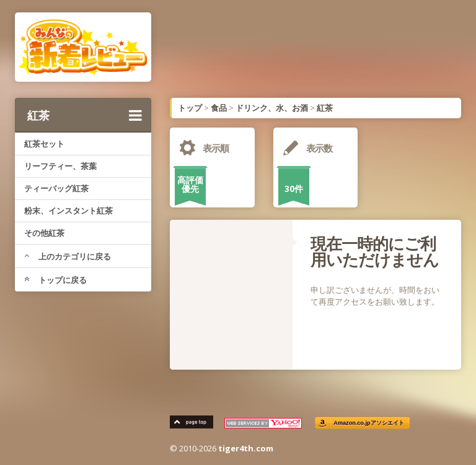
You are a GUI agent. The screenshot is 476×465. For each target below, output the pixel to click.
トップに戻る (55, 280)
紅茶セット (44, 144)
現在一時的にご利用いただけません (375, 251)
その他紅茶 (44, 233)
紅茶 (85, 115)
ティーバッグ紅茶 (56, 188)
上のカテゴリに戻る (68, 256)
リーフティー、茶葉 (60, 166)
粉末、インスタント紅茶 (68, 211)
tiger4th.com (246, 448)
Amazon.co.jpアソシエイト (369, 423)
